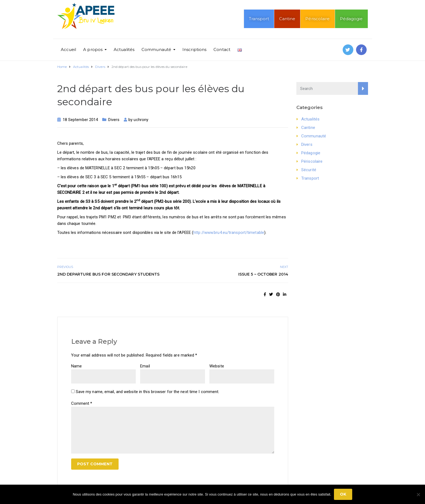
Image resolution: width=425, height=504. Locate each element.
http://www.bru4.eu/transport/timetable (229, 233)
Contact (222, 49)
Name (76, 366)
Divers (114, 120)
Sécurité (309, 170)
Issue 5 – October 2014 (263, 274)
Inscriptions (194, 49)
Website (217, 366)
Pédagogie (351, 19)
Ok (343, 494)
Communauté (156, 49)
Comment (82, 403)
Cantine (287, 19)
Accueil (69, 49)
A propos (93, 49)
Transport (259, 19)
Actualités (124, 49)
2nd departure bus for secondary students (108, 274)
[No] (418, 494)
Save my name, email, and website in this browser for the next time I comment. (148, 392)
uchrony (141, 120)
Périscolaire (317, 19)
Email (145, 366)
